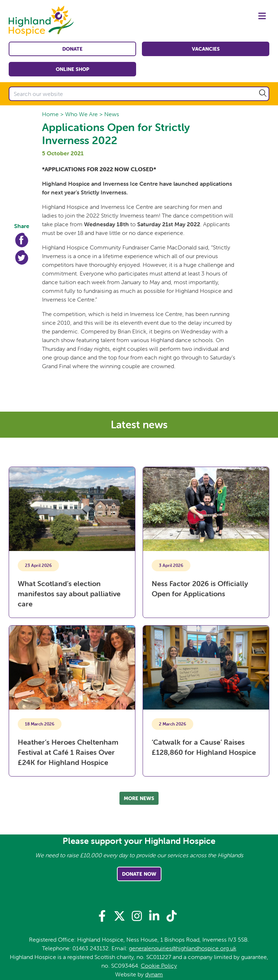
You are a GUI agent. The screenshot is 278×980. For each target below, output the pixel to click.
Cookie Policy (159, 966)
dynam (154, 974)
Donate (72, 49)
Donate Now (139, 874)
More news (139, 798)
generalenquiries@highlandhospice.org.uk (183, 948)
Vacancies (206, 49)
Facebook (22, 240)
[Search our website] (139, 94)
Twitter (22, 257)
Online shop (73, 69)
